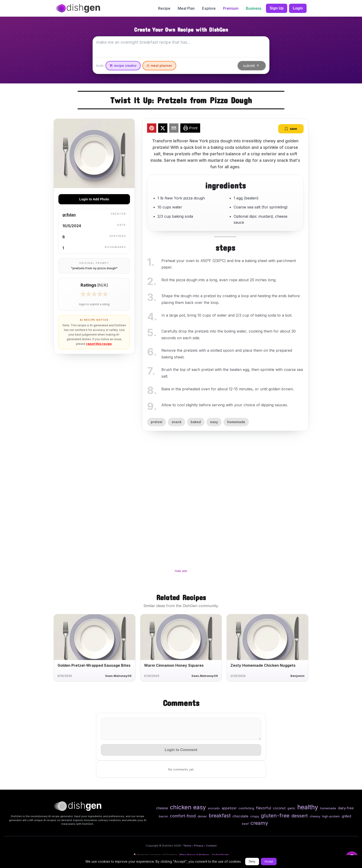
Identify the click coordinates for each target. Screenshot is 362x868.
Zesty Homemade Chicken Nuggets (263, 665)
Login (298, 8)
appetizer (229, 808)
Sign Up (277, 8)
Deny (252, 862)
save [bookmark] (291, 129)
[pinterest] (152, 129)
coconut (279, 808)
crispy (255, 816)
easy (214, 422)
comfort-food (183, 816)
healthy (308, 807)
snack (176, 422)
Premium (231, 8)
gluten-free (275, 815)
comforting (246, 808)
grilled (346, 816)
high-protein (331, 816)
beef (245, 824)
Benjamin (297, 676)
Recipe (164, 8)
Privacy (199, 846)
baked (196, 422)
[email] (174, 129)
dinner (202, 816)
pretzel (157, 422)
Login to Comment (181, 750)
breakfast (220, 816)
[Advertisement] (181, 504)
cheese (162, 808)
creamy (259, 823)
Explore (209, 8)
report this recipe (99, 344)
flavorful (264, 808)
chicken (181, 807)
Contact (211, 846)
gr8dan (69, 215)
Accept (269, 862)
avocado (214, 808)
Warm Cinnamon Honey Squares (174, 665)
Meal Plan (186, 8)
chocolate (240, 816)
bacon (163, 816)
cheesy (315, 816)
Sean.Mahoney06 (118, 676)
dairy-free (346, 808)
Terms (187, 846)
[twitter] (163, 129)
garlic (291, 808)
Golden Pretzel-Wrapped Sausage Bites (94, 665)
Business (254, 8)
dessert (300, 816)
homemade (236, 422)
